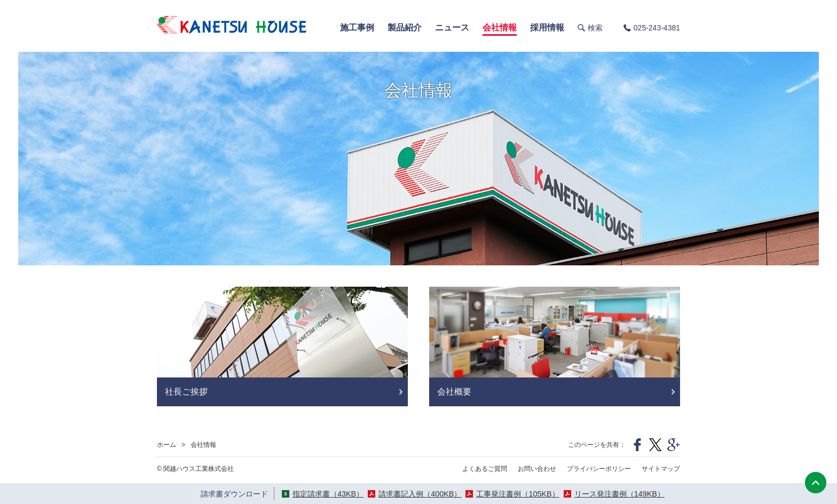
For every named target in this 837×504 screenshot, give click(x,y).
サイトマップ (661, 469)
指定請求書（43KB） (328, 494)
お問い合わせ (537, 469)
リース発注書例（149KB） (619, 494)
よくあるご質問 (485, 469)
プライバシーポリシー (599, 469)
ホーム (167, 445)
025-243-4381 (657, 28)
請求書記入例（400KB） (420, 494)
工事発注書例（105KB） (518, 494)
